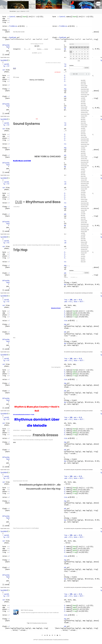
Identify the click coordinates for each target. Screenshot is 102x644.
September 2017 (85, 251)
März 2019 (83, 219)
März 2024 (83, 123)
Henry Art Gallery (37, 80)
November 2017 (85, 247)
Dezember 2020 (85, 182)
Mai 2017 (83, 258)
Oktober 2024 (84, 112)
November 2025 (85, 91)
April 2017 (83, 260)
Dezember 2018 (85, 224)
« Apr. (79, 61)
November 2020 (85, 183)
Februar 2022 (84, 157)
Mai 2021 (83, 173)
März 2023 (83, 135)
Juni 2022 (83, 150)
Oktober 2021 (84, 164)
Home (18, 11)
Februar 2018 (84, 242)
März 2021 (83, 176)
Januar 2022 (84, 159)
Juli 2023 (83, 128)
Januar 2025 (84, 109)
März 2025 (83, 105)
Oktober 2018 (84, 228)
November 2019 (85, 205)
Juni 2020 (83, 192)
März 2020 (83, 198)
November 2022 (85, 141)
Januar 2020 (84, 201)
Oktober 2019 (84, 207)
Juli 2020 (83, 191)
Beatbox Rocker (43, 49)
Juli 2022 (83, 148)
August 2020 (84, 189)
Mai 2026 (83, 80)
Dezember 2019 (85, 203)
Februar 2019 (84, 221)
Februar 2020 (84, 199)
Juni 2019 (83, 214)
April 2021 (83, 175)
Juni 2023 (83, 130)
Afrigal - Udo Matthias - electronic (51, 4)
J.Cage (17, 77)
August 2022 (84, 146)
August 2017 (84, 253)
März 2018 (83, 240)
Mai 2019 (83, 215)
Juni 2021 (83, 171)
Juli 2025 (83, 98)
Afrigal (36, 44)
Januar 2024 (84, 127)
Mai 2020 (83, 194)
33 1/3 (27, 49)
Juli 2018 (83, 233)
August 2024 (84, 116)
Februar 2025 (84, 107)
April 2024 (83, 121)
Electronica (58, 49)
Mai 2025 (83, 102)
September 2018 (85, 230)
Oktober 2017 (84, 249)
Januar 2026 (84, 87)
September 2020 (85, 187)
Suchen (71, 65)
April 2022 (83, 153)
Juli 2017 (83, 255)
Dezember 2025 (85, 89)
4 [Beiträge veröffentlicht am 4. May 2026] (71, 52)
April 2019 (83, 217)
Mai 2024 (83, 119)
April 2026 (83, 82)
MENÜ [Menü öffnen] (98, 4)
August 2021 (84, 167)
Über (19, 32)
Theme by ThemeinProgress (45, 640)
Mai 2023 (83, 132)
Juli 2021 (83, 169)
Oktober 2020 (84, 185)
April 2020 (83, 196)
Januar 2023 (84, 137)
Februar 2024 (84, 125)
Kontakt (23, 32)
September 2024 (85, 114)
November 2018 (85, 226)
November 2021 (85, 162)
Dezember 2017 (85, 246)
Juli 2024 (83, 118)
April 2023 (83, 134)
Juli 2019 (83, 212)
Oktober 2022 (84, 143)
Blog (17, 32)
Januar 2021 (84, 180)
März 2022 (83, 155)
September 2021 (85, 166)
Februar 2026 (84, 86)
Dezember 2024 (85, 110)
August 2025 (84, 96)
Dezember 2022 (85, 139)
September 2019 (85, 208)
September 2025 (85, 95)
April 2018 (83, 239)
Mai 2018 (83, 237)
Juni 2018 (83, 235)
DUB (19, 202)
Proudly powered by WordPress (61, 640)
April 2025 (83, 103)
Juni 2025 (83, 100)
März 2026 (83, 84)
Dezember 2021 (85, 160)
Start (14, 32)
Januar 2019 (84, 223)
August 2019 (84, 210)
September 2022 (85, 144)
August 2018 (84, 231)
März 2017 (83, 262)
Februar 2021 (84, 178)
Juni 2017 (83, 256)
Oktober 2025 (84, 93)
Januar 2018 (84, 244)
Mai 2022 (83, 151)
